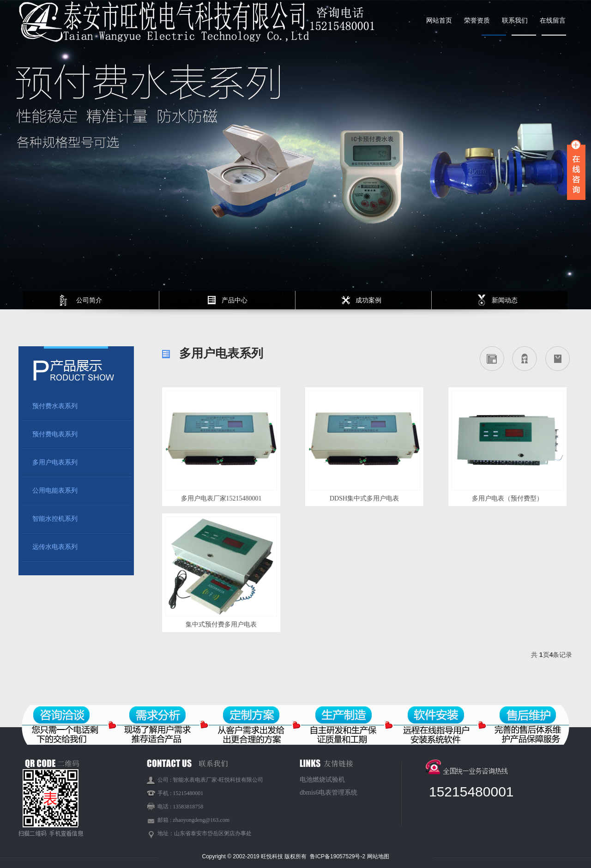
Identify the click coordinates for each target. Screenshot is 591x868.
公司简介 (89, 300)
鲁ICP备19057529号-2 (338, 856)
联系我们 (515, 21)
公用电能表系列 (55, 491)
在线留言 (553, 21)
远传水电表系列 (55, 547)
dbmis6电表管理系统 (329, 793)
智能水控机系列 (55, 519)
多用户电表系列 (55, 462)
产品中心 (235, 300)
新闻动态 (505, 300)
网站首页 (439, 21)
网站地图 (378, 856)
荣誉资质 (477, 21)
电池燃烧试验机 (322, 780)
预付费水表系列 (55, 406)
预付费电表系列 (55, 434)
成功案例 (368, 300)
